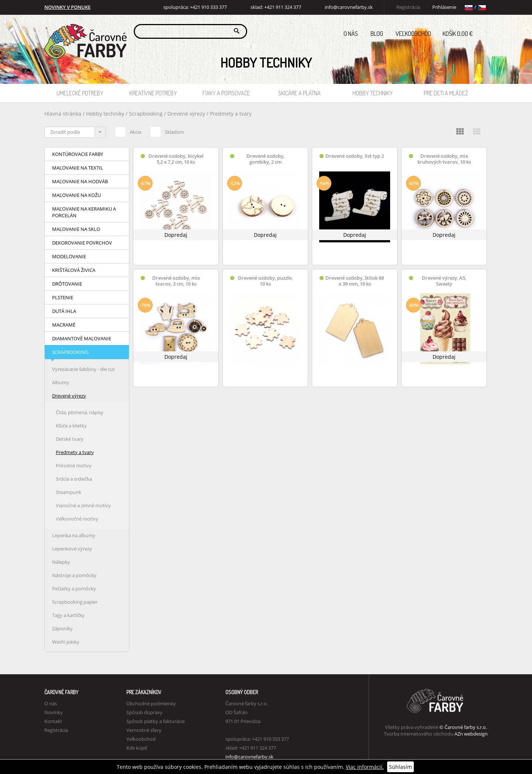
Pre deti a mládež (446, 93)
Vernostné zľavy (144, 730)
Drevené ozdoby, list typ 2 (355, 156)
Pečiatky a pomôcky (74, 589)
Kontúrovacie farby (78, 154)
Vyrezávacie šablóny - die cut (83, 369)
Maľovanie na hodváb (80, 181)
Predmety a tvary (231, 114)
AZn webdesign (471, 734)
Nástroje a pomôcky (74, 575)
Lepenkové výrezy (72, 549)
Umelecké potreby (80, 93)
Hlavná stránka (63, 114)
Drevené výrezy (187, 114)
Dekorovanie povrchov (82, 243)
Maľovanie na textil (78, 168)
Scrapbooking (146, 114)
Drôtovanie (67, 284)
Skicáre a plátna (299, 93)
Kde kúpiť (137, 748)
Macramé (64, 325)
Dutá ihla (64, 311)
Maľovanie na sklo (76, 229)
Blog (377, 33)
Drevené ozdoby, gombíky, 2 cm (265, 159)
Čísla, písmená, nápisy (80, 412)
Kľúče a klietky (71, 426)
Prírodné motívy (74, 466)
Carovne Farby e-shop (84, 31)
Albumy (61, 382)
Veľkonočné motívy (77, 519)
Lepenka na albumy (74, 535)
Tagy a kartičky (68, 615)
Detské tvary (70, 439)
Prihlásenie (444, 7)
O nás (351, 33)
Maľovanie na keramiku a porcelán (84, 212)
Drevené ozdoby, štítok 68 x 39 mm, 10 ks (355, 281)
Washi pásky (66, 642)
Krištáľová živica (74, 270)
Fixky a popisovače (226, 93)
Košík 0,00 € (465, 31)
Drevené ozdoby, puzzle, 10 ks (265, 281)
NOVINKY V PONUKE (67, 7)
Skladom (167, 131)
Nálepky (61, 562)
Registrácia (408, 7)
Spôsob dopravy (144, 712)
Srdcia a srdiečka (74, 479)
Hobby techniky (373, 93)
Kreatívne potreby (153, 93)
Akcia (128, 131)
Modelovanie (69, 256)
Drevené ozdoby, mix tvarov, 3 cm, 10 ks (176, 281)
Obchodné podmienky (151, 703)
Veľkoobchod (413, 33)
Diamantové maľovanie (82, 338)
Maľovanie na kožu (76, 195)
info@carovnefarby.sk (349, 7)
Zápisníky (62, 628)
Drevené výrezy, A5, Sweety (444, 281)
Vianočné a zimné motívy (83, 505)
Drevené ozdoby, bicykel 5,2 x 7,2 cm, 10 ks (176, 159)
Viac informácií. (365, 767)
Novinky (54, 712)
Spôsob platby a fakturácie (156, 721)
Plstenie (63, 297)
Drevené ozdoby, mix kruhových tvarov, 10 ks (444, 159)
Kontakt (53, 721)
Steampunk (69, 492)
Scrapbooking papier (75, 602)
